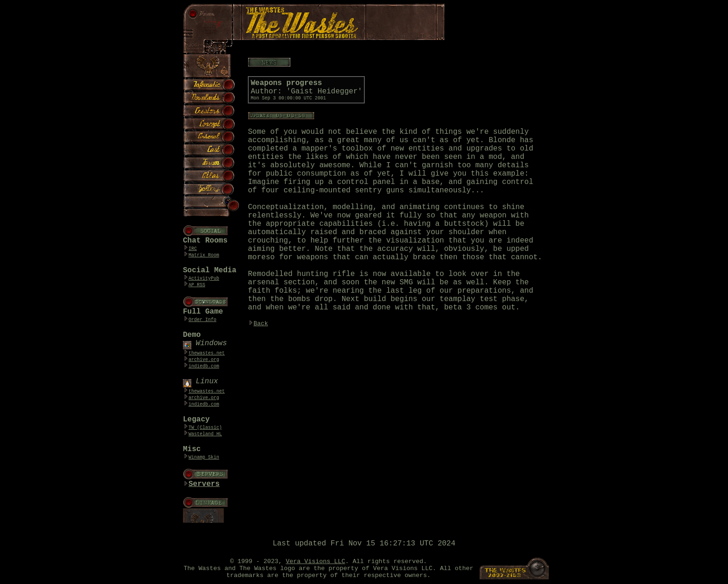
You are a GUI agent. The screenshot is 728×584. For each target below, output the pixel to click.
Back (261, 324)
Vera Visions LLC (316, 561)
